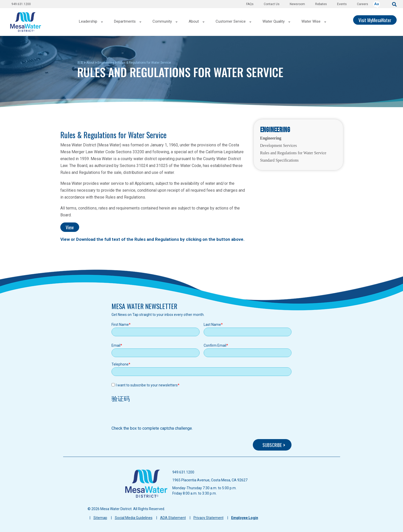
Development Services (279, 145)
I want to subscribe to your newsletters (147, 385)
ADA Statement (173, 518)
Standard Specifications (280, 160)
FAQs (250, 4)
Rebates (321, 4)
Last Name (212, 325)
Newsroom (297, 4)
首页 (80, 63)
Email (116, 345)
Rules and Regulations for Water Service (293, 153)
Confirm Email (215, 345)
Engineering (106, 63)
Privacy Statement (209, 518)
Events (342, 4)
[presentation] (150, 415)
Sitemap (100, 518)
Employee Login (245, 518)
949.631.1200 (21, 4)
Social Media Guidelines (134, 518)
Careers (363, 4)
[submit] (394, 4)
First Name (120, 325)
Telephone (120, 364)
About (90, 63)
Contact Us (272, 4)
